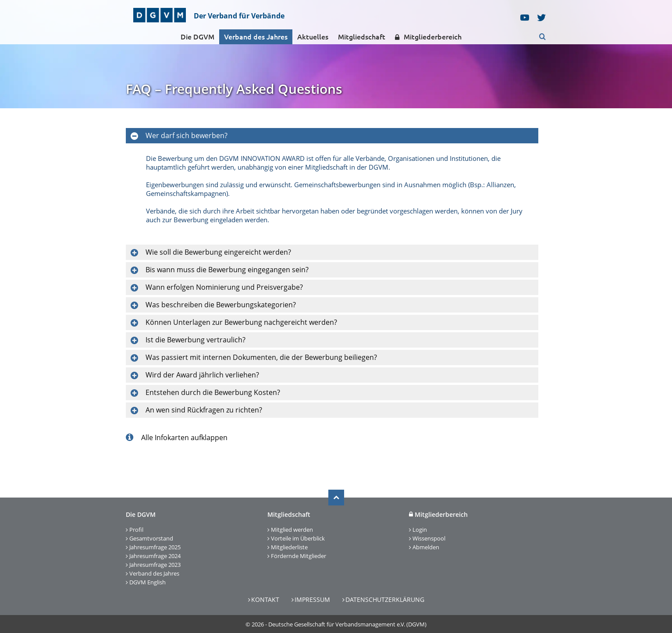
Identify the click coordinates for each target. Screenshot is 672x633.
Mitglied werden (292, 530)
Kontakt (265, 599)
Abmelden (426, 547)
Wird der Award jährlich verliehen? (202, 375)
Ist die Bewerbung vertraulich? (196, 340)
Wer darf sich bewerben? (187, 135)
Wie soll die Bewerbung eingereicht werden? (218, 252)
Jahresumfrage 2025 (155, 547)
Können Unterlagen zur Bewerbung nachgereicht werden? (241, 322)
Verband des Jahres (256, 37)
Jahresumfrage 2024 (155, 556)
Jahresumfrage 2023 (155, 565)
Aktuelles (313, 37)
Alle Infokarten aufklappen (177, 437)
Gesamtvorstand (151, 538)
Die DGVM (197, 37)
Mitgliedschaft (362, 37)
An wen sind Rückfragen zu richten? (204, 410)
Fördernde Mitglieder (299, 556)
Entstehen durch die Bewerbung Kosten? (213, 392)
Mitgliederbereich (428, 37)
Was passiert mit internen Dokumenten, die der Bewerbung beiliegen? (261, 357)
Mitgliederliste (289, 547)
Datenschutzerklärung (385, 599)
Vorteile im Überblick (298, 538)
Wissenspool (429, 538)
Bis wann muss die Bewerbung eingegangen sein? (227, 270)
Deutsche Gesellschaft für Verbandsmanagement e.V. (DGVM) (347, 624)
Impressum (312, 599)
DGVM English (148, 582)
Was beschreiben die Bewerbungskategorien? (221, 305)
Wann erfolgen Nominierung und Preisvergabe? (224, 287)
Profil (136, 530)
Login (420, 530)
